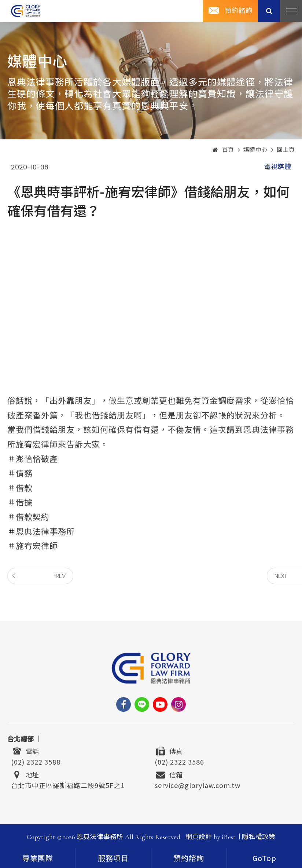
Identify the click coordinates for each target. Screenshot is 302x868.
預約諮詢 (239, 11)
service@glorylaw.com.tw (198, 784)
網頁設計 (199, 837)
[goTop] (264, 858)
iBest (229, 837)
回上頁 (286, 150)
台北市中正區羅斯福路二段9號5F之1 (68, 784)
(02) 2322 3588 (36, 761)
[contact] (189, 858)
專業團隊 (38, 859)
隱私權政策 (259, 837)
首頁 (223, 150)
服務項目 (113, 859)
